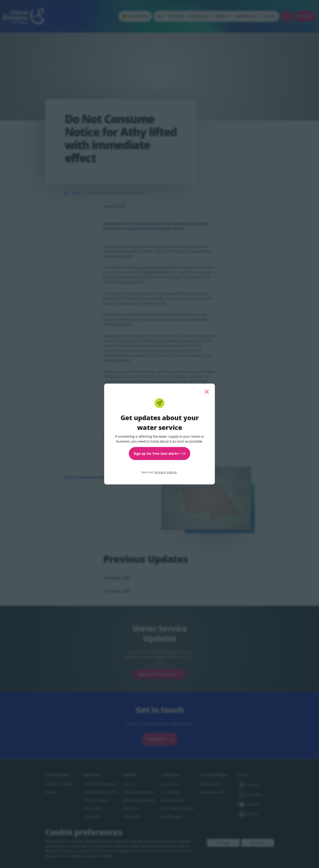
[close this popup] (207, 392)
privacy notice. (166, 472)
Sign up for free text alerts (159, 454)
